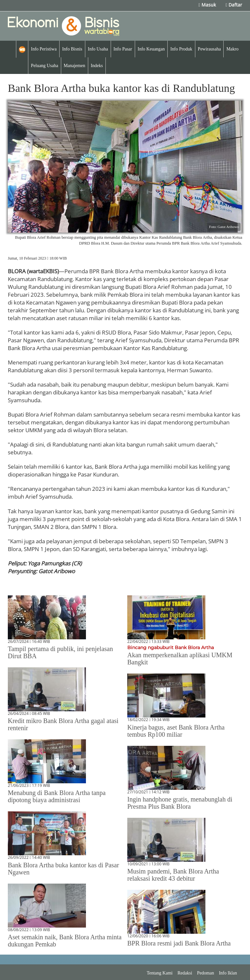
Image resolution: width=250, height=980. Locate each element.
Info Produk (181, 49)
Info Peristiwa (44, 49)
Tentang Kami (160, 973)
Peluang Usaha (45, 66)
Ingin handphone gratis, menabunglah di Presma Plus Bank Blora (180, 803)
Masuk (207, 5)
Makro (232, 49)
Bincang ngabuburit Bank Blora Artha (171, 647)
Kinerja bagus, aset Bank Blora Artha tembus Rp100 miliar (176, 731)
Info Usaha (98, 49)
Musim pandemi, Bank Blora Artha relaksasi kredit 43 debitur (173, 875)
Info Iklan (228, 973)
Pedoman (205, 973)
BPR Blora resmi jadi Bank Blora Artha (179, 943)
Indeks (97, 66)
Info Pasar (123, 49)
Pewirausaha (209, 49)
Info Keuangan (151, 49)
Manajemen (75, 66)
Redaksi (185, 973)
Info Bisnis (72, 49)
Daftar (234, 5)
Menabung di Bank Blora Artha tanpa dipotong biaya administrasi (57, 796)
